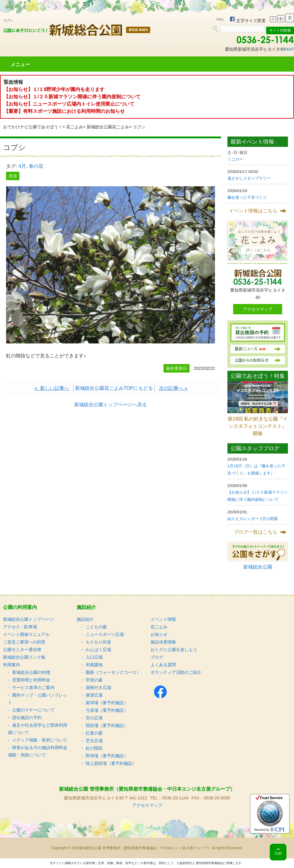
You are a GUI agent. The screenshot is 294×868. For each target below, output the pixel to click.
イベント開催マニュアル (26, 634)
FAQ (220, 19)
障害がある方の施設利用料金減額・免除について (38, 751)
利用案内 (12, 665)
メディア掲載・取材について (40, 740)
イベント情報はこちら (253, 211)
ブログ (157, 657)
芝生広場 (94, 741)
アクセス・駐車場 (20, 627)
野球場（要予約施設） (107, 756)
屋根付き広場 (98, 687)
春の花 (36, 166)
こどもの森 (96, 627)
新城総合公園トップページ (28, 619)
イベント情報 (163, 619)
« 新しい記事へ (52, 388)
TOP (278, 854)
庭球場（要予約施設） (107, 703)
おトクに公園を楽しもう (174, 650)
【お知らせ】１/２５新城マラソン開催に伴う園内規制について (72, 97)
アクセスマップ (258, 309)
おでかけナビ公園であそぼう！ (33, 127)
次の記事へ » (173, 388)
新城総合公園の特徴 (31, 672)
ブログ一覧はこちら (256, 532)
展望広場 (94, 695)
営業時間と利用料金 (31, 680)
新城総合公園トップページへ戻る (111, 405)
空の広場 (94, 718)
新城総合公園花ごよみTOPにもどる (114, 388)
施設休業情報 (163, 642)
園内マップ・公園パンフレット (38, 699)
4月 (22, 166)
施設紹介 (85, 619)
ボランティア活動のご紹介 (176, 672)
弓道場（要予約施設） (107, 710)
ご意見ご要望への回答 (24, 642)
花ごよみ (74, 127)
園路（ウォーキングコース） (113, 672)
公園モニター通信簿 (22, 650)
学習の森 (94, 680)
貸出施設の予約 (27, 718)
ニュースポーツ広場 (105, 634)
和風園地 (94, 665)
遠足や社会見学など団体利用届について (38, 729)
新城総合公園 (258, 567)
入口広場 (94, 657)
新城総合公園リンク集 (24, 657)
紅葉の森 (94, 733)
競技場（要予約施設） (107, 725)
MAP (289, 49)
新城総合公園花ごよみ (108, 127)
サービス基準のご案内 (33, 687)
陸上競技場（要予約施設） (111, 763)
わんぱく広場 (98, 650)
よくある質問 (163, 665)
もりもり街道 (98, 642)
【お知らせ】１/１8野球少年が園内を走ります (54, 89)
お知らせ (159, 634)
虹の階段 (94, 748)
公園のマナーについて (33, 710)
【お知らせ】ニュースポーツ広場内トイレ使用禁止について (69, 104)
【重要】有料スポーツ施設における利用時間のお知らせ (64, 111)
